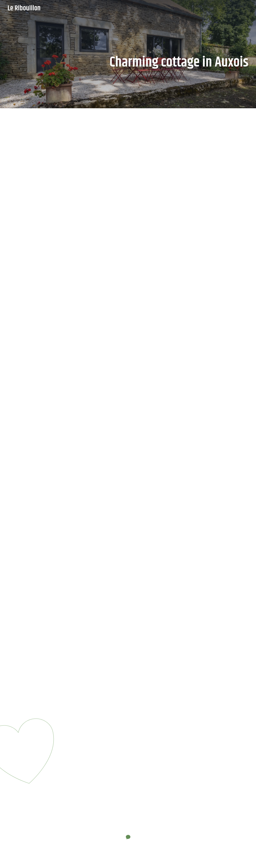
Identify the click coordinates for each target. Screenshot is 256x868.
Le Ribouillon (24, 8)
